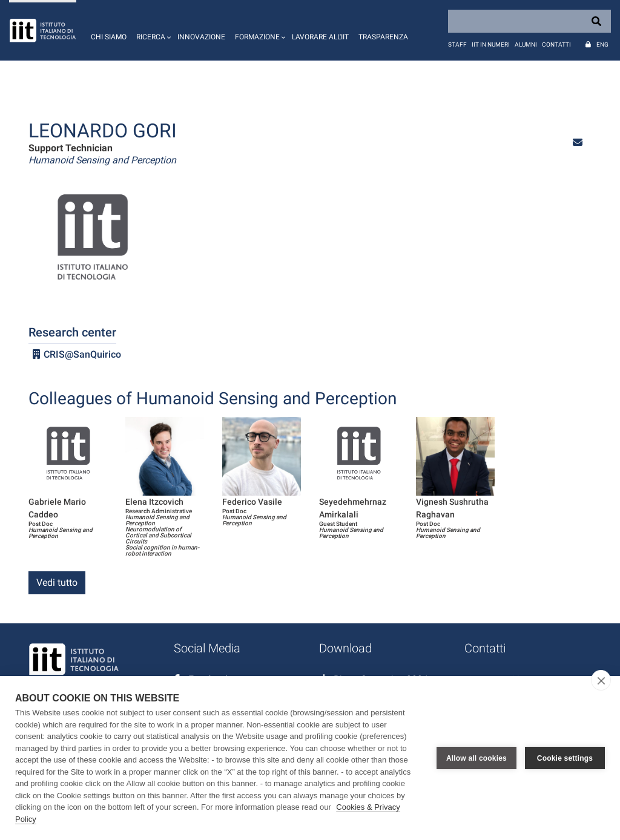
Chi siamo (109, 37)
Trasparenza (383, 37)
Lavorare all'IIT (320, 37)
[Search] (529, 21)
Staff (457, 44)
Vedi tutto (57, 582)
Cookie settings (565, 758)
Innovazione (201, 37)
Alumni (526, 44)
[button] (152, 30)
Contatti (556, 44)
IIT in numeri (491, 44)
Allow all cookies (477, 758)
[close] (601, 680)
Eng (602, 44)
